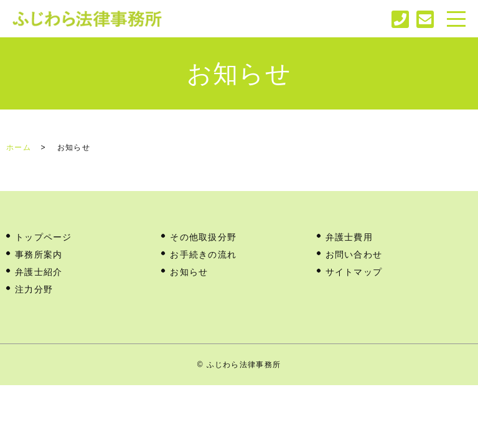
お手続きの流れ (203, 254)
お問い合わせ (354, 254)
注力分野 (34, 289)
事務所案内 (39, 254)
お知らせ (189, 272)
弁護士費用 (349, 237)
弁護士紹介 (39, 272)
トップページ (44, 237)
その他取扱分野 (203, 237)
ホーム (19, 147)
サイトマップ (354, 272)
